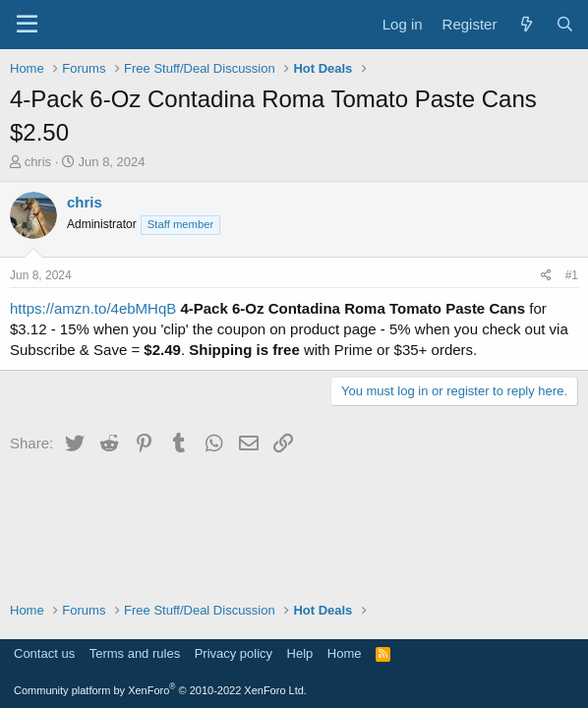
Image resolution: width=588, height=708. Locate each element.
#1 (572, 275)
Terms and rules (135, 653)
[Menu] (27, 25)
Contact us (44, 653)
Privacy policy (234, 653)
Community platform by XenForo (160, 690)
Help (300, 653)
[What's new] (526, 24)
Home (345, 653)
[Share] (546, 276)
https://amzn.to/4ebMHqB (93, 308)
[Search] (565, 24)
